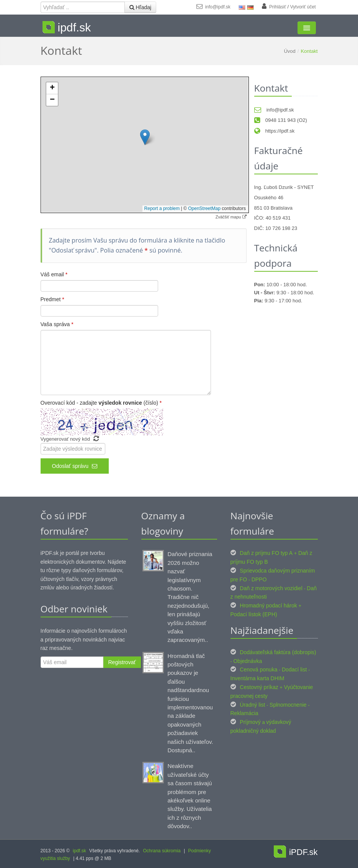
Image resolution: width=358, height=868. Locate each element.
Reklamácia (244, 713)
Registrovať (122, 662)
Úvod (289, 51)
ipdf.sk (79, 851)
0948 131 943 (275, 120)
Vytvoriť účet (303, 7)
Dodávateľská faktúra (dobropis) (278, 652)
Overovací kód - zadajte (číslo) (101, 403)
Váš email (54, 274)
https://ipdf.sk (275, 131)
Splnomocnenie (288, 705)
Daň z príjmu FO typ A (266, 553)
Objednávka (248, 661)
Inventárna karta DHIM (257, 678)
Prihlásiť (278, 7)
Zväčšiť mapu (231, 217)
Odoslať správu (75, 466)
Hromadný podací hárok (268, 605)
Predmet (52, 299)
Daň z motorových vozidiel (271, 588)
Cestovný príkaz (259, 687)
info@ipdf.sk (213, 7)
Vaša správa (57, 324)
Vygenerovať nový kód (70, 439)
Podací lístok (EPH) (254, 614)
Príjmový (250, 722)
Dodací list (294, 669)
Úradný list (252, 705)
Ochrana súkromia (162, 851)
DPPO (259, 579)
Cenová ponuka (258, 669)
